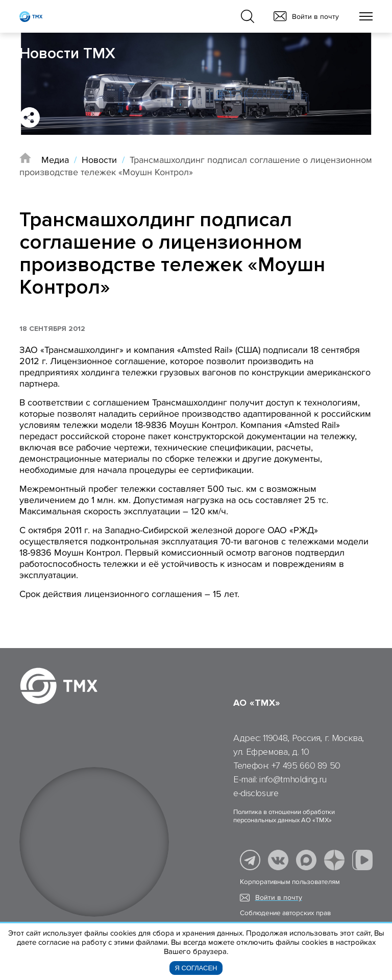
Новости (99, 160)
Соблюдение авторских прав (285, 913)
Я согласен (196, 968)
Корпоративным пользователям (290, 882)
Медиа (55, 160)
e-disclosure (256, 793)
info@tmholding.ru (293, 779)
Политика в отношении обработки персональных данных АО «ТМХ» (284, 816)
